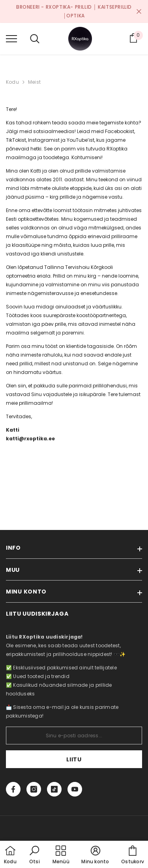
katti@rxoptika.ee (30, 439)
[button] (34, 855)
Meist (34, 82)
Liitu (74, 759)
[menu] (11, 38)
